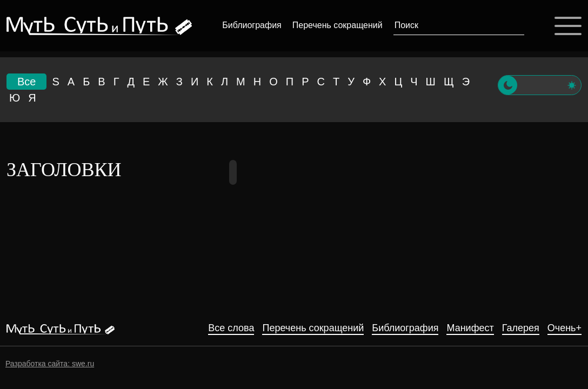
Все (26, 82)
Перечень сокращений (338, 25)
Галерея (521, 328)
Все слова (231, 328)
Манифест (470, 328)
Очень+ (564, 328)
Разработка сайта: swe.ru (50, 364)
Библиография (252, 25)
